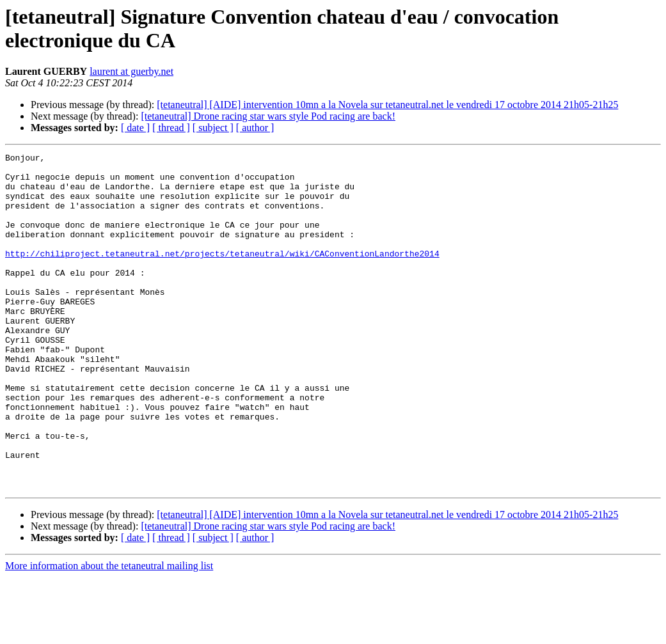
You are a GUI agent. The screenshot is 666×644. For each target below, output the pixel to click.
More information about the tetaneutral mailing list (109, 633)
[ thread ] (171, 128)
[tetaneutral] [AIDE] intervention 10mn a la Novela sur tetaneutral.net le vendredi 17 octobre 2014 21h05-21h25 (387, 105)
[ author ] (255, 128)
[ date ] (135, 128)
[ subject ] (213, 128)
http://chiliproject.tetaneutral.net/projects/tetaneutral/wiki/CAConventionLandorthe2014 (222, 274)
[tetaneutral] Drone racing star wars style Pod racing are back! (268, 116)
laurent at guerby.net (131, 71)
